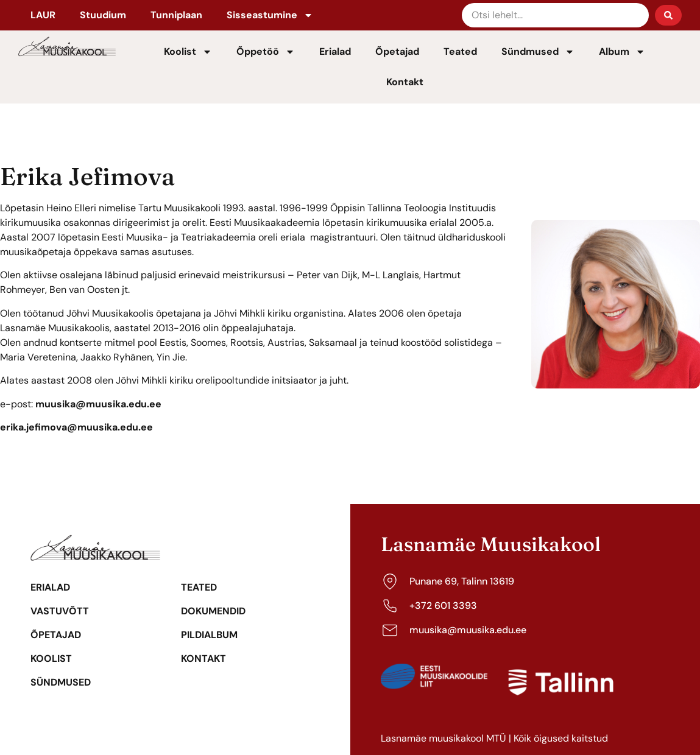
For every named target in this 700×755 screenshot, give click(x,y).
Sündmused (538, 52)
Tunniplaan (176, 15)
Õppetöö (266, 52)
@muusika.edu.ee (110, 427)
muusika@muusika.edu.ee (98, 404)
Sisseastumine (270, 15)
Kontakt (405, 82)
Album (622, 52)
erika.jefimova (34, 427)
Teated (460, 51)
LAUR (43, 15)
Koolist (188, 52)
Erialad (335, 51)
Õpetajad (397, 51)
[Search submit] (668, 15)
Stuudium (103, 15)
